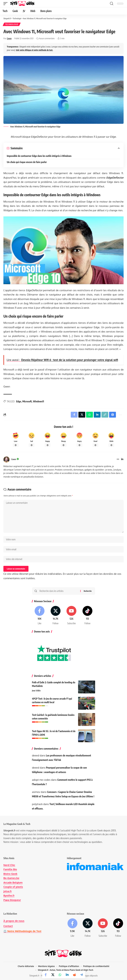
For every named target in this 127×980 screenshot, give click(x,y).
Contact (8, 926)
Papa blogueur (12, 900)
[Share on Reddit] (74, 975)
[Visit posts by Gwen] (6, 460)
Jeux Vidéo (36, 691)
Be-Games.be (11, 878)
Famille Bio (10, 869)
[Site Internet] (118, 459)
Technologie (12, 24)
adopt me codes (41, 780)
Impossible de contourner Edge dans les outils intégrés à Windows (39, 156)
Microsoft (27, 401)
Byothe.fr (9, 896)
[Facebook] (40, 615)
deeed (36, 755)
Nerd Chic (9, 865)
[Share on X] (53, 975)
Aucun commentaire (47, 38)
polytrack (37, 804)
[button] (6, 4)
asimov (36, 792)
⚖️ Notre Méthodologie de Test (22, 931)
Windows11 (38, 401)
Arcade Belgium (13, 882)
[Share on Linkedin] (67, 975)
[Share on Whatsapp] (60, 975)
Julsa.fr (8, 891)
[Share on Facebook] (46, 975)
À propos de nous (14, 921)
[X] (55, 615)
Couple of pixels (13, 887)
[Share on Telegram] (81, 975)
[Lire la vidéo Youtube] (63, 250)
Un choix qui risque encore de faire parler (27, 162)
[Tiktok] (88, 615)
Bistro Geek (10, 874)
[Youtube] (72, 615)
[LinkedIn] (122, 459)
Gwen (9, 38)
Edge (19, 401)
